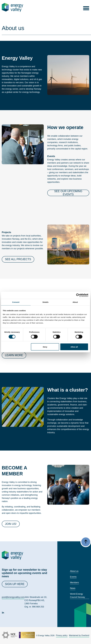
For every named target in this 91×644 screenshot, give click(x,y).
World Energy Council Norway (77, 596)
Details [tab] (45, 302)
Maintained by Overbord (79, 635)
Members (74, 583)
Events (73, 577)
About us (74, 571)
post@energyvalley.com (13, 597)
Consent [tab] (16, 302)
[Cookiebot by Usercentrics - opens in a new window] (78, 295)
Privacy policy (62, 635)
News (73, 588)
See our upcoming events (68, 193)
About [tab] (75, 302)
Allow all (74, 347)
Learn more (14, 355)
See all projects (18, 259)
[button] (86, 7)
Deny (45, 347)
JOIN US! (11, 524)
